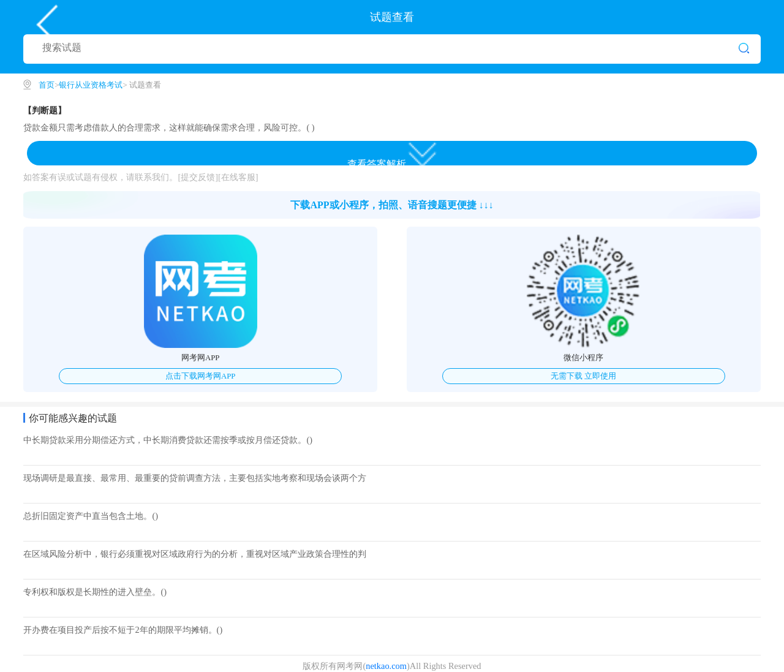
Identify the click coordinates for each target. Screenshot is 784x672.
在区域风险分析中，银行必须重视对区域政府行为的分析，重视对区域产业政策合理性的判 (195, 554)
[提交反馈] (198, 177)
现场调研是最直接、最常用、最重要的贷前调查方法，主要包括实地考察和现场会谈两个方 (195, 478)
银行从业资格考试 (91, 85)
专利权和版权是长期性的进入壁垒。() (95, 592)
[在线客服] (238, 177)
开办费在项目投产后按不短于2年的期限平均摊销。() (123, 630)
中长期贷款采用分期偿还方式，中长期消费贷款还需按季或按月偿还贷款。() (168, 440)
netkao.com (386, 666)
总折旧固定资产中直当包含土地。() (91, 516)
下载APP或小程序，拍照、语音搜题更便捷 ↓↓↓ (392, 205)
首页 (47, 85)
